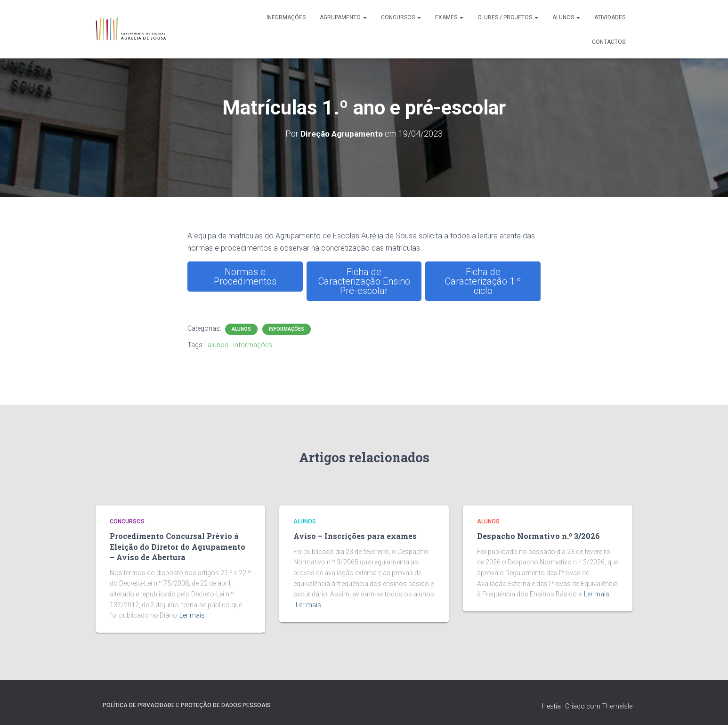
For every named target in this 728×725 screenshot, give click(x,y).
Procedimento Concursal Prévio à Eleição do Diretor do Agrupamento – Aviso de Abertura (178, 546)
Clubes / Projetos (508, 17)
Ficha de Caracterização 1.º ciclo (483, 281)
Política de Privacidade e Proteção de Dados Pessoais (187, 703)
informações (253, 345)
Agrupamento (343, 17)
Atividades (610, 17)
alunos (218, 345)
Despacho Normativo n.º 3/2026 (535, 536)
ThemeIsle (617, 704)
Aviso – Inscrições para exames (352, 536)
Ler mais (192, 613)
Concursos (401, 17)
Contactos (609, 42)
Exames (449, 17)
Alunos (566, 17)
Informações (286, 17)
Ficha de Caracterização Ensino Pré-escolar (364, 281)
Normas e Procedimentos (245, 277)
